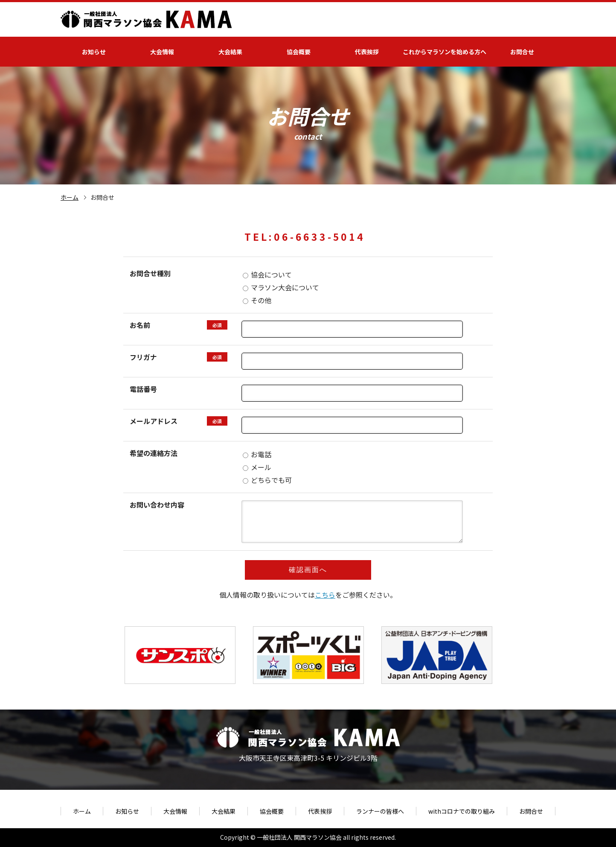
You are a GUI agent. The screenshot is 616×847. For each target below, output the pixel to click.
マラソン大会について (281, 287)
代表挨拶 (367, 52)
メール (257, 467)
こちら (325, 595)
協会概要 (299, 52)
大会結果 (230, 52)
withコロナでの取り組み (462, 811)
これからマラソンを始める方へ (445, 52)
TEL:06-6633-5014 (305, 237)
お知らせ (94, 52)
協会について (267, 275)
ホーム (70, 197)
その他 (257, 300)
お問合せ (522, 52)
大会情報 (162, 52)
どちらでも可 (267, 480)
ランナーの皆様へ (380, 811)
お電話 (257, 454)
